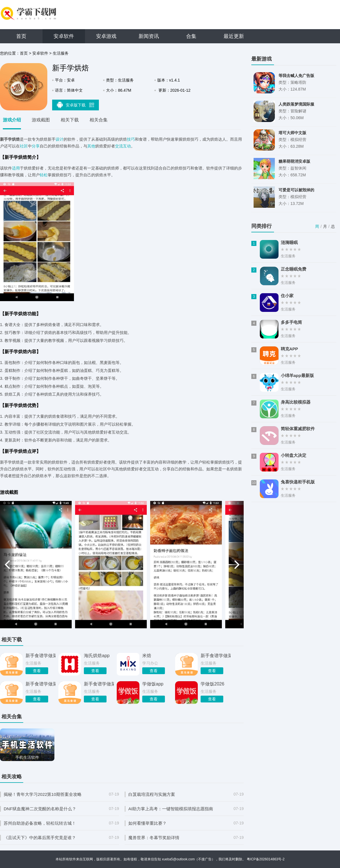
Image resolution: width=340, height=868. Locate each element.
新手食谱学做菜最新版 (99, 684)
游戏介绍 (12, 120)
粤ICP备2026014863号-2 (266, 859)
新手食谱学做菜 (41, 656)
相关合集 (99, 120)
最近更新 (234, 36)
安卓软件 (64, 36)
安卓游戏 (106, 36)
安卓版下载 (76, 105)
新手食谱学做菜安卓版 (216, 656)
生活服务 (61, 53)
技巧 (131, 139)
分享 (36, 146)
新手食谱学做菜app (41, 684)
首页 (21, 36)
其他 (91, 146)
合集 (191, 36)
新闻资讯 (149, 36)
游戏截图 (41, 120)
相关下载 (70, 120)
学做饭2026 (212, 684)
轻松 (44, 175)
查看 (37, 671)
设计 (59, 139)
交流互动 (123, 146)
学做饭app (153, 684)
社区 (24, 146)
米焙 (147, 656)
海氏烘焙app (97, 656)
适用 (16, 168)
